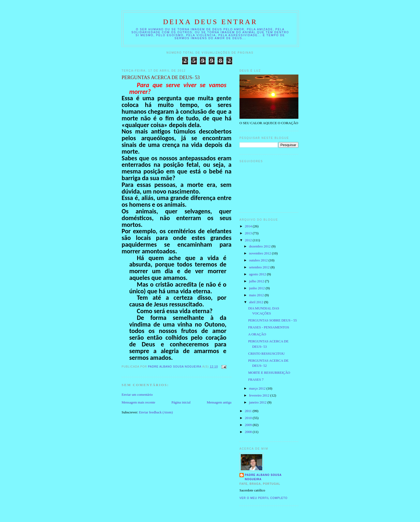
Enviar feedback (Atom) (156, 412)
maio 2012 (257, 295)
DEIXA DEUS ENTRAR (210, 22)
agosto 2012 (258, 274)
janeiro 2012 (258, 402)
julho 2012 (257, 281)
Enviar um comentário (137, 395)
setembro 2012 (260, 267)
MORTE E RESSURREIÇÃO (269, 373)
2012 (249, 240)
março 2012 (258, 388)
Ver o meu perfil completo (264, 498)
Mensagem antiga (219, 402)
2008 (249, 432)
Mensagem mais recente (138, 402)
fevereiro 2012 (260, 395)
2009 (249, 425)
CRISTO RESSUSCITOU (266, 353)
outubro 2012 (259, 260)
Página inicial (181, 402)
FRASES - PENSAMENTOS (269, 327)
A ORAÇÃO (257, 334)
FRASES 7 (256, 380)
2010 (249, 418)
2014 (249, 226)
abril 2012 (257, 302)
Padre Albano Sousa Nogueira (263, 477)
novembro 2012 (260, 253)
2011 (249, 411)
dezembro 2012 (260, 246)
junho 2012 (257, 288)
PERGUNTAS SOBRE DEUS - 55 (272, 320)
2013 (249, 233)
